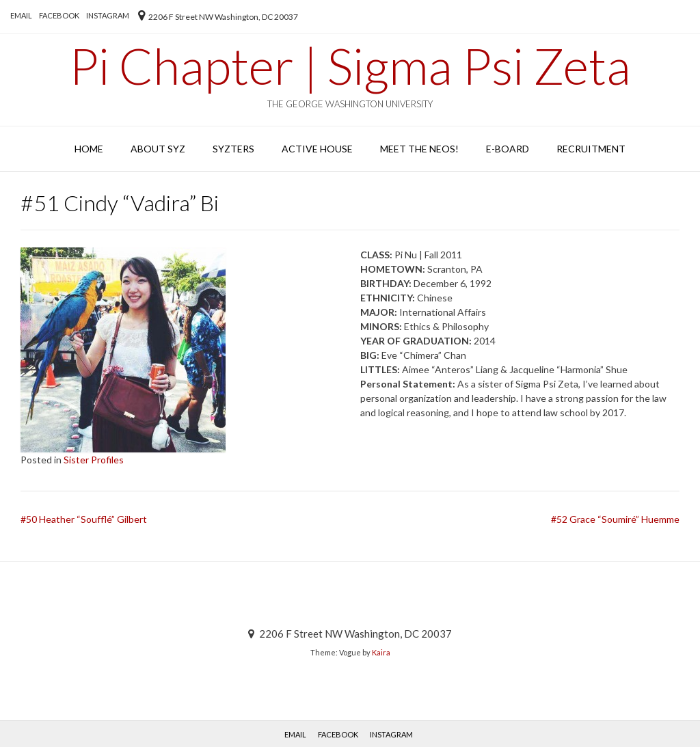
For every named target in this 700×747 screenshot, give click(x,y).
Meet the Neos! (419, 149)
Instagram (108, 15)
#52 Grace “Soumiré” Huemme (615, 519)
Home (89, 149)
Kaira (381, 652)
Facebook (59, 15)
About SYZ (158, 149)
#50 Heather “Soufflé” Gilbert (84, 519)
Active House (317, 149)
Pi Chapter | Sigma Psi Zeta (350, 66)
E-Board (508, 149)
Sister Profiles (94, 460)
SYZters (233, 149)
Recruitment (591, 149)
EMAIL (21, 15)
